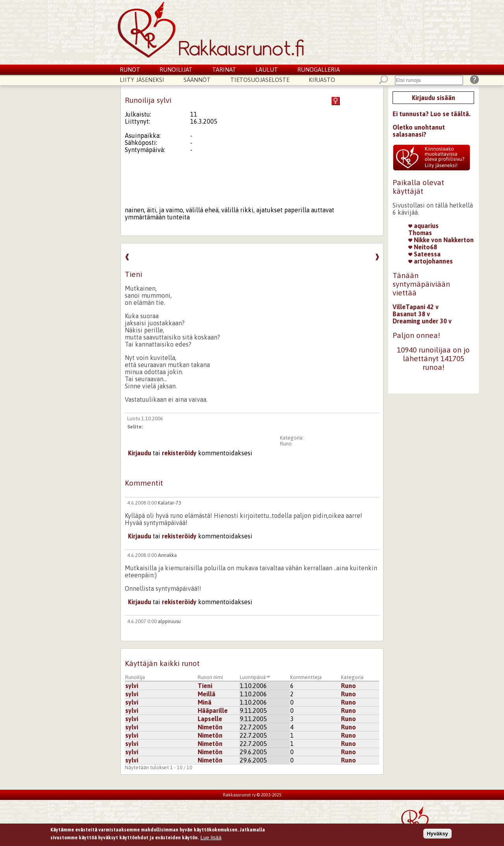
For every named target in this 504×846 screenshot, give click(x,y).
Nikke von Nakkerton (441, 240)
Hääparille (213, 711)
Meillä (207, 694)
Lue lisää (211, 839)
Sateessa (424, 254)
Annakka (167, 555)
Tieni (205, 686)
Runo (286, 444)
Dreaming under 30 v (422, 321)
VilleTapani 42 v (416, 307)
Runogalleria (319, 70)
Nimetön (210, 727)
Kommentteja (306, 677)
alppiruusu (169, 621)
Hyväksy (437, 835)
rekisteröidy (179, 453)
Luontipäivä (255, 677)
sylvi (132, 686)
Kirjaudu (140, 453)
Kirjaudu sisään (434, 98)
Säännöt (197, 80)
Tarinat (224, 70)
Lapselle (210, 719)
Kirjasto (322, 80)
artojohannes (431, 261)
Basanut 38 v (411, 314)
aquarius (423, 226)
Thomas (420, 233)
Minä (205, 702)
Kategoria (352, 677)
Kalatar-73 (170, 503)
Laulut (267, 70)
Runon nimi (210, 677)
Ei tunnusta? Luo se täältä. (432, 114)
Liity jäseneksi (142, 80)
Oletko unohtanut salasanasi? (419, 131)
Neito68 (423, 247)
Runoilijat (176, 70)
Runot (130, 70)
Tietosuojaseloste (260, 80)
